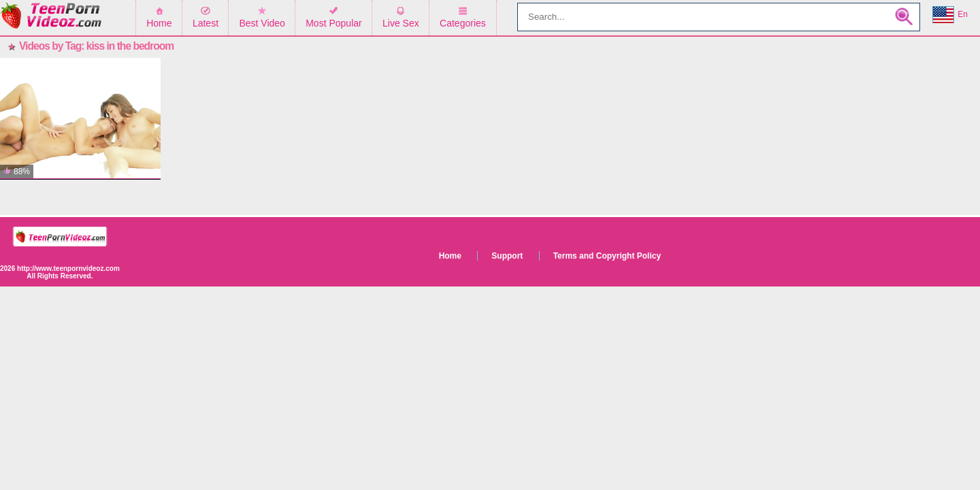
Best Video (262, 23)
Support (507, 256)
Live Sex (401, 23)
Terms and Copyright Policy (607, 256)
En (950, 15)
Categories (463, 23)
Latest (206, 23)
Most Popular (333, 23)
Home (159, 23)
